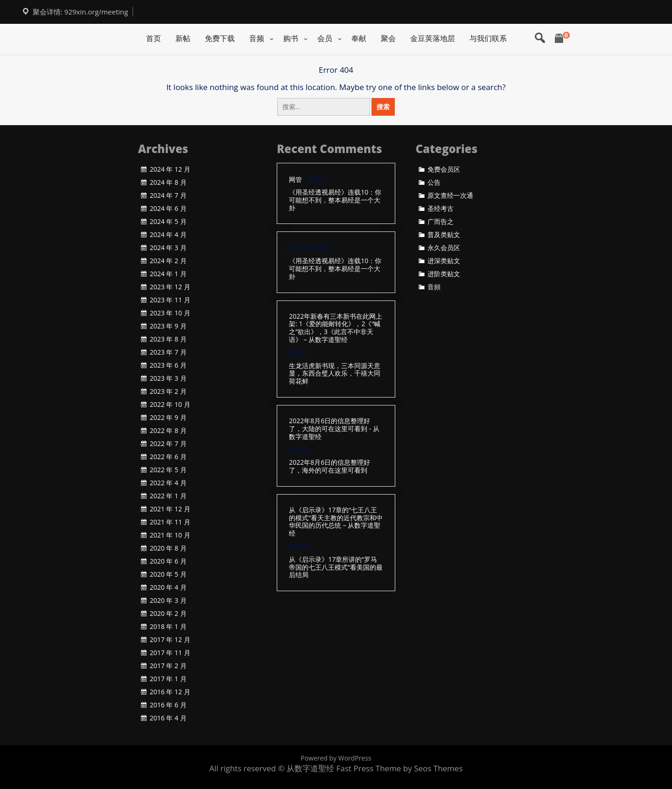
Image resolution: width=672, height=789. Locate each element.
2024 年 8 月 (168, 182)
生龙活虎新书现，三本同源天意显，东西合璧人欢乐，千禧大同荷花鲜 (335, 374)
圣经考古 (441, 209)
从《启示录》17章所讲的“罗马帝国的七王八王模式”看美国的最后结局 (336, 567)
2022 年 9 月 (168, 418)
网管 (295, 180)
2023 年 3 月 (168, 378)
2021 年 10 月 (170, 535)
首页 (154, 38)
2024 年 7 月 (168, 196)
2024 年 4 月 (168, 235)
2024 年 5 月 (168, 222)
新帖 (183, 38)
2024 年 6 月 (168, 209)
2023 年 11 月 (170, 300)
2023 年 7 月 (168, 352)
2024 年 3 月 (168, 248)
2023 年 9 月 (168, 326)
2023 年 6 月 (168, 365)
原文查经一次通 (450, 196)
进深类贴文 (444, 261)
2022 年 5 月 (168, 470)
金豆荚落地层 (433, 38)
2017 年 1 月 (168, 679)
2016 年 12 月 (170, 692)
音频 (257, 38)
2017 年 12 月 (170, 640)
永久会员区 (444, 248)
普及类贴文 (444, 235)
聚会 (388, 38)
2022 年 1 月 (168, 496)
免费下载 (220, 38)
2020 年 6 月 (168, 561)
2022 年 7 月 (168, 444)
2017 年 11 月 (170, 653)
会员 (325, 38)
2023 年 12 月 (170, 287)
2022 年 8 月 (168, 431)
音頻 (434, 287)
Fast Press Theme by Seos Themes (400, 768)
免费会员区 (444, 169)
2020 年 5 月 (168, 574)
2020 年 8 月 (168, 548)
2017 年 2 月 (168, 666)
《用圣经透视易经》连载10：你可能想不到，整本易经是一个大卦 (335, 200)
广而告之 (441, 222)
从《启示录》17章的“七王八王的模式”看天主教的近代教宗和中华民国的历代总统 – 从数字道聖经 (336, 522)
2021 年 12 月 (170, 509)
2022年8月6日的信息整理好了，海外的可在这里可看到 (329, 467)
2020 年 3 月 (168, 600)
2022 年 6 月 (168, 457)
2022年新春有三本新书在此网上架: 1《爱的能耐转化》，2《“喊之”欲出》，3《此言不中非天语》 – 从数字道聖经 (336, 328)
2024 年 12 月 (170, 169)
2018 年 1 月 (168, 627)
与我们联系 (488, 38)
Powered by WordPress (336, 758)
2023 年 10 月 (170, 313)
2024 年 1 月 (168, 274)
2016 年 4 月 (168, 718)
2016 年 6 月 (168, 705)
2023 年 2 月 (168, 391)
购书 (291, 38)
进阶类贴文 (444, 274)
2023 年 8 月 (168, 339)
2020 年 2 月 (168, 614)
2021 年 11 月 (170, 522)
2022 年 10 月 (170, 405)
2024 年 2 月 (168, 261)
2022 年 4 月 (168, 483)
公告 (434, 182)
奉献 (359, 38)
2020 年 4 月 (168, 587)
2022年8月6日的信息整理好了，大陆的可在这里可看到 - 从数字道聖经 (334, 429)
